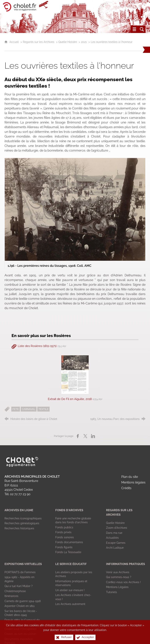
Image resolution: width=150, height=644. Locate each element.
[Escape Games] (116, 543)
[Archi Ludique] (115, 548)
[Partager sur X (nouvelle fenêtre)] (85, 436)
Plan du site (130, 477)
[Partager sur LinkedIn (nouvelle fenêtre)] (93, 436)
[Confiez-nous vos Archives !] (123, 582)
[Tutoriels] (112, 592)
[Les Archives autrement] (70, 604)
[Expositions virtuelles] (23, 564)
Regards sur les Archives (39, 42)
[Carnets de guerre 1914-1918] (23, 601)
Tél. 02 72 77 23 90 (17, 494)
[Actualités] (112, 538)
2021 (84, 42)
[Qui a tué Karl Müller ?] (19, 586)
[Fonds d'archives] (69, 510)
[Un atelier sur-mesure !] (70, 590)
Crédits (126, 488)
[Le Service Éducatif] (71, 564)
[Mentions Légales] (117, 587)
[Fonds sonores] (65, 537)
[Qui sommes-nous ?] (119, 577)
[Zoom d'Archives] (117, 528)
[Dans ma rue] (114, 533)
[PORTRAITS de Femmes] (20, 572)
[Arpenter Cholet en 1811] (20, 606)
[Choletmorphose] (15, 591)
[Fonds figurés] (64, 547)
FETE (16, 409)
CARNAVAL (29, 409)
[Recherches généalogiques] (22, 523)
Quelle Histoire (68, 42)
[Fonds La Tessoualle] (68, 552)
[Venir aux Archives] (118, 572)
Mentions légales (133, 482)
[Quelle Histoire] (115, 523)
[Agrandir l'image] (75, 209)
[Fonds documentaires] (69, 542)
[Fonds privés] (63, 532)
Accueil (14, 42)
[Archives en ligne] (19, 510)
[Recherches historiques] (19, 528)
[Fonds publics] (64, 527)
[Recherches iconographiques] (23, 518)
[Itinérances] (11, 596)
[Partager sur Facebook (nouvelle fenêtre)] (78, 436)
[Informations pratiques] (125, 564)
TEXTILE (43, 409)
